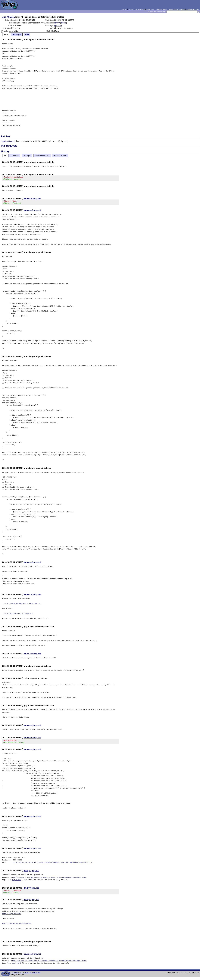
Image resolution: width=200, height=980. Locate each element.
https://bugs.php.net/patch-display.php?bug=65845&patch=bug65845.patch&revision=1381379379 (53, 865)
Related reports (60, 156)
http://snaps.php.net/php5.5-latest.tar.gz (22, 605)
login (198, 9)
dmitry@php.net (31, 873)
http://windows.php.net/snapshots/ (19, 615)
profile (63, 23)
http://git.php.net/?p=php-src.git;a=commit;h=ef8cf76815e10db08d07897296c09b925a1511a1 (49, 880)
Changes (27, 156)
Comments (14, 156)
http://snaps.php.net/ (12, 917)
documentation (140, 9)
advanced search (162, 9)
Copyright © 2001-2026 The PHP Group (26, 976)
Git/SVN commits (42, 156)
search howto (173, 9)
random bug (191, 9)
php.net (124, 9)
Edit (27, 34)
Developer (17, 34)
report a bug (150, 9)
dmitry (57, 23)
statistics (182, 9)
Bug (4, 17)
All (5, 156)
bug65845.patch (8, 141)
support (131, 9)
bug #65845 (17, 882)
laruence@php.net (32, 199)
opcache (58, 26)
